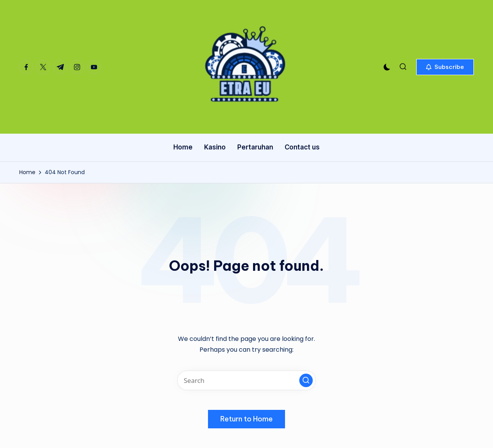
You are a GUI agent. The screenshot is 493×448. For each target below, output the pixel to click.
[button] (445, 67)
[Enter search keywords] (246, 380)
